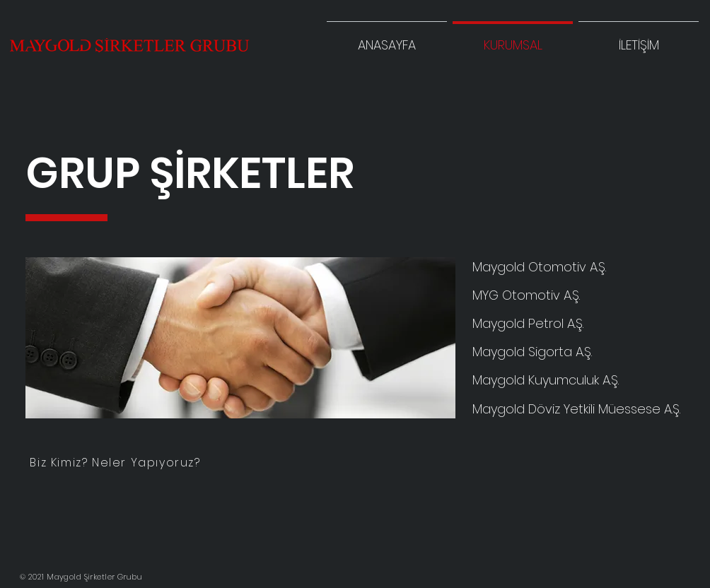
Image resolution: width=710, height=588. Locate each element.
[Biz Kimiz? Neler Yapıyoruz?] (117, 462)
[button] (639, 39)
